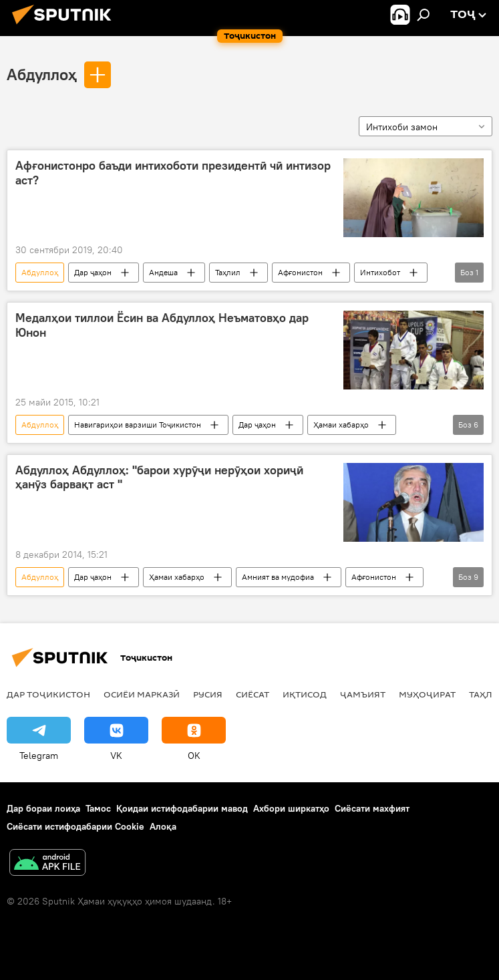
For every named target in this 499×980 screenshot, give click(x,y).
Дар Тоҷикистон (48, 694)
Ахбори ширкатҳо (291, 808)
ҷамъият (363, 694)
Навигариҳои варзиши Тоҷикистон (138, 425)
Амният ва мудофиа (278, 577)
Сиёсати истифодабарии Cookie (75, 826)
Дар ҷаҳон (93, 272)
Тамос (98, 808)
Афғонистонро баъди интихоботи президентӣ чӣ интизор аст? (173, 173)
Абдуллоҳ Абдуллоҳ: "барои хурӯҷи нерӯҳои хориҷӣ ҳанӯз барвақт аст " (159, 478)
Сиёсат (253, 694)
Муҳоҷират (427, 694)
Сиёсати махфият (372, 808)
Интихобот (380, 272)
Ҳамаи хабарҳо (341, 425)
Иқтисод (305, 694)
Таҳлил (228, 272)
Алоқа (163, 826)
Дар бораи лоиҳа (43, 808)
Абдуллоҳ (42, 74)
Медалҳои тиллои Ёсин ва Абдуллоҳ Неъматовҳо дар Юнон (162, 325)
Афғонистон (300, 272)
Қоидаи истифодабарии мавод (182, 808)
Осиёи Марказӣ (142, 694)
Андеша (163, 272)
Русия (208, 694)
